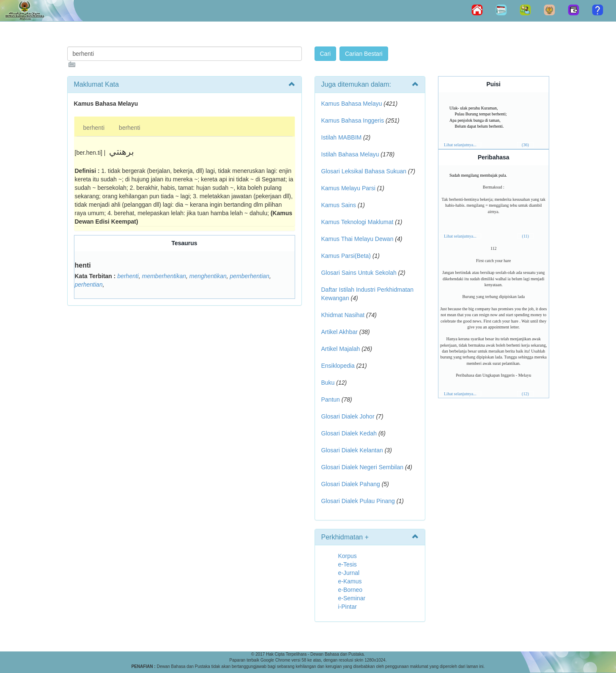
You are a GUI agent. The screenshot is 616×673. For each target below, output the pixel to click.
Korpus (348, 556)
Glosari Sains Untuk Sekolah (359, 273)
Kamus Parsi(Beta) (346, 256)
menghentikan (208, 276)
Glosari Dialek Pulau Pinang (358, 501)
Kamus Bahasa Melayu (353, 104)
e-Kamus (350, 581)
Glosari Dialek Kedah (349, 433)
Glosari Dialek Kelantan (352, 450)
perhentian (89, 285)
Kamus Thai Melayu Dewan (357, 239)
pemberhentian (250, 276)
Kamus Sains (339, 205)
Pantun (331, 399)
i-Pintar (348, 607)
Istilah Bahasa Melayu (350, 154)
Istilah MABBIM (342, 137)
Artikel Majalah (341, 349)
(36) (525, 145)
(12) (525, 394)
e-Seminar (352, 598)
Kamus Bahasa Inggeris (353, 120)
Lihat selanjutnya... (460, 145)
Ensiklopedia (338, 366)
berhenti (94, 128)
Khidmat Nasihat (343, 315)
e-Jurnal (349, 573)
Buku (328, 383)
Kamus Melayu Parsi (348, 188)
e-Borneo (350, 590)
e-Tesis (348, 564)
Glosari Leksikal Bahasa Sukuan (364, 171)
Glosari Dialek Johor (348, 416)
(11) (526, 236)
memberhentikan (164, 276)
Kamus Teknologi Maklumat (357, 222)
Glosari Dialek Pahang (351, 484)
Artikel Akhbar (339, 332)
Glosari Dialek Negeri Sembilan (363, 467)
